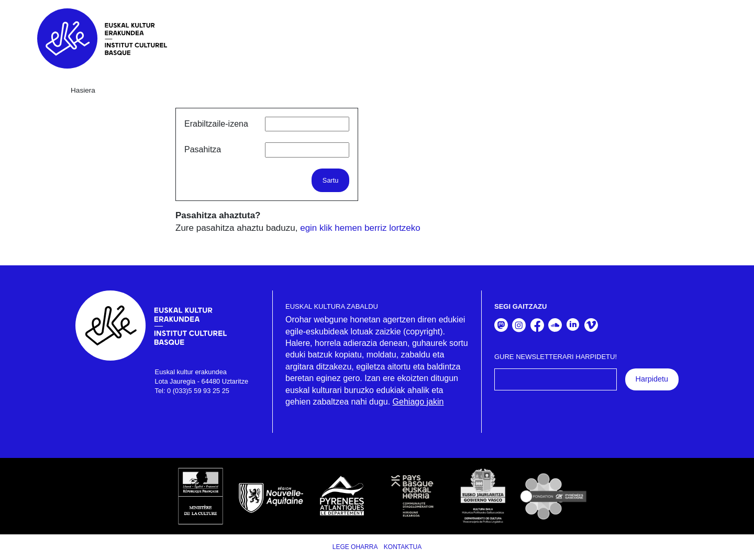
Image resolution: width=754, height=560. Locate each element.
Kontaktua (403, 547)
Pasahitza (203, 149)
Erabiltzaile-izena (216, 124)
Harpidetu (652, 379)
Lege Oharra (355, 547)
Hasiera (83, 90)
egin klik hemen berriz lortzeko (360, 228)
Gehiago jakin (418, 402)
